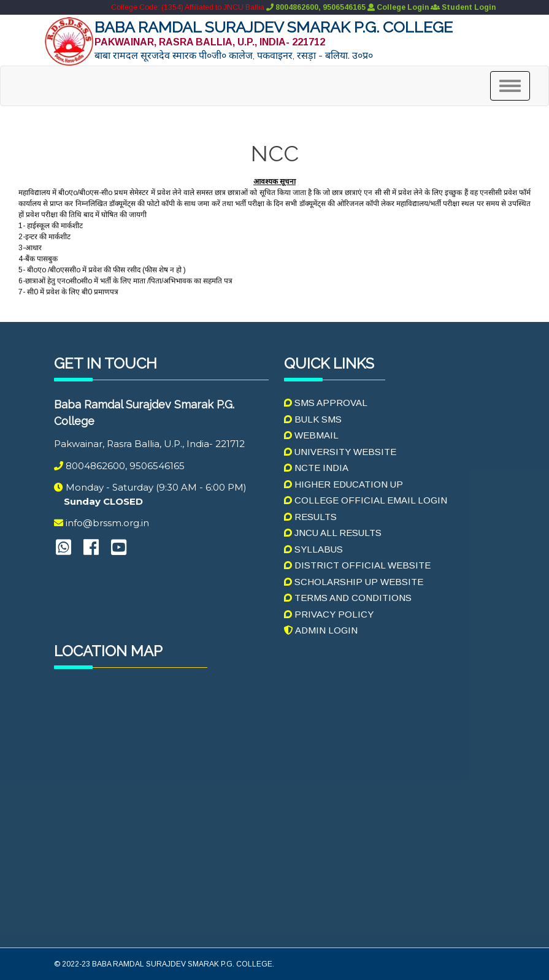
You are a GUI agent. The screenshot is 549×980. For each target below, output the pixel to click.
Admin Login (321, 630)
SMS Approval (326, 403)
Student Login (463, 7)
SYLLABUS (313, 549)
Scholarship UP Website (354, 582)
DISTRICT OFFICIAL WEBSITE (357, 565)
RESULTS (310, 517)
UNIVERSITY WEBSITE (340, 452)
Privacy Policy (329, 614)
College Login (398, 7)
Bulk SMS (313, 419)
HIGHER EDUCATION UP (344, 484)
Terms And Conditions (348, 598)
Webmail (311, 435)
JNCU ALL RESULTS (333, 533)
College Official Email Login (366, 500)
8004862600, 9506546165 (315, 7)
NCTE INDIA (316, 468)
